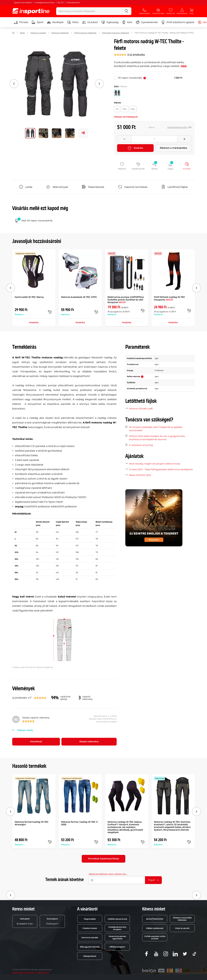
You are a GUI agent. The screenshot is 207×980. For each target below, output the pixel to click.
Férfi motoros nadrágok (85, 33)
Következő (36, 742)
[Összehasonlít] (50, 312)
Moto (73, 22)
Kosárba (135, 148)
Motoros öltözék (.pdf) (141, 409)
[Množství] (154, 139)
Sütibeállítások (42, 972)
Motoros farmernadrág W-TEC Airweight (32, 823)
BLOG (61, 2)
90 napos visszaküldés (132, 78)
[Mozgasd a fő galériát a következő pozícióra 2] (57, 133)
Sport (38, 22)
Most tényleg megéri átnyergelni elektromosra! (155, 464)
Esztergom (52, 921)
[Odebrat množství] (124, 139)
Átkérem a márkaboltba (174, 148)
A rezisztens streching (141, 445)
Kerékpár (55, 22)
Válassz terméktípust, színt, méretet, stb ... (108, 874)
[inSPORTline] (31, 11)
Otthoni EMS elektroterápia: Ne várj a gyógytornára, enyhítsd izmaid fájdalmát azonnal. (157, 438)
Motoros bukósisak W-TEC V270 (79, 297)
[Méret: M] (117, 109)
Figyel (153, 880)
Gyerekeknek (147, 22)
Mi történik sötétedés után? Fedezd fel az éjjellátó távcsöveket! (156, 429)
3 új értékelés (136, 55)
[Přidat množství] (184, 139)
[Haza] (13, 33)
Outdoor (90, 22)
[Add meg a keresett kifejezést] (89, 11)
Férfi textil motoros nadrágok (115, 33)
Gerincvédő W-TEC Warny (29, 297)
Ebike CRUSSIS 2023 (140, 475)
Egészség (110, 22)
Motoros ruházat (38, 33)
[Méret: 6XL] (133, 109)
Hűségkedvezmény (45, 2)
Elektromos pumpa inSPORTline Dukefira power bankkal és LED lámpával (126, 300)
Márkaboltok (73, 2)
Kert (127, 22)
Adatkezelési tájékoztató (24, 972)
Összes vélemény (89, 742)
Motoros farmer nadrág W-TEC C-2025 (80, 823)
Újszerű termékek (23, 2)
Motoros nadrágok (60, 33)
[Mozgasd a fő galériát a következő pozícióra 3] (70, 133)
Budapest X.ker (25, 921)
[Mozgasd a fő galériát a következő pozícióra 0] (30, 133)
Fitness (21, 22)
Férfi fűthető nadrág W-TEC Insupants (169, 298)
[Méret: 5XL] (125, 109)
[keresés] (126, 11)
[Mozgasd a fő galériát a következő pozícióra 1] (43, 133)
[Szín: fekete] (117, 93)
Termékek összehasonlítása (103, 859)
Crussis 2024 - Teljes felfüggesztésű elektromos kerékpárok (161, 469)
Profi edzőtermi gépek (178, 22)
